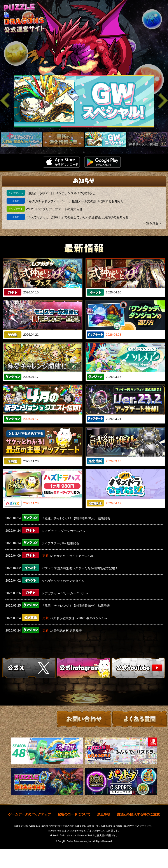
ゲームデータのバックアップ (30, 833)
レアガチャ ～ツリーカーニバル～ (65, 593)
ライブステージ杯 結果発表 (60, 543)
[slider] (84, 101)
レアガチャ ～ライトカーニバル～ (73, 556)
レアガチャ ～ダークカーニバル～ (65, 531)
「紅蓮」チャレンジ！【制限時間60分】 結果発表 (76, 518)
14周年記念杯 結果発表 (66, 631)
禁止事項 (104, 833)
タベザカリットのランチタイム (63, 581)
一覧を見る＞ (152, 223)
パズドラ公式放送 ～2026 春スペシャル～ (79, 618)
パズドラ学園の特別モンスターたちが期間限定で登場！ (80, 568)
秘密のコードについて (74, 833)
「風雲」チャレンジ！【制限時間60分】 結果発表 (76, 606)
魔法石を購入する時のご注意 (138, 833)
